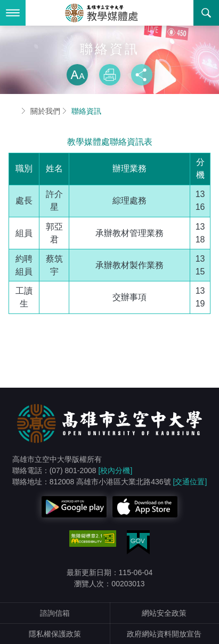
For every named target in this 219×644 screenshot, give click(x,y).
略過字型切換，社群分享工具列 (110, 53)
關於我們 (45, 111)
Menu (13, 13)
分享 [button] (142, 75)
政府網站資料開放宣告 (164, 634)
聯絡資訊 (86, 111)
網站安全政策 (164, 613)
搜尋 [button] (206, 13)
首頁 (13, 111)
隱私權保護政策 (55, 634)
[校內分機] (116, 470)
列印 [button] (110, 75)
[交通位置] (190, 482)
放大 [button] (77, 75)
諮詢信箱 (55, 613)
